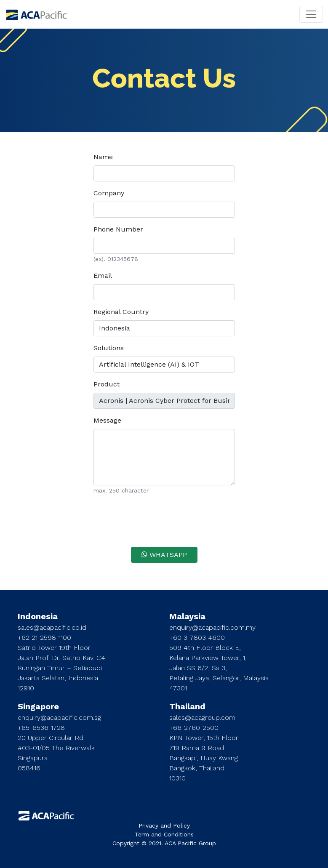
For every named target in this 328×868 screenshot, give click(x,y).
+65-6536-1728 (41, 728)
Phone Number (118, 229)
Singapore (38, 706)
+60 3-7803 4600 (197, 638)
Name (103, 157)
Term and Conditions (164, 834)
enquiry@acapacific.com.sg (59, 718)
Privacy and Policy (164, 825)
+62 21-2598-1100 (44, 638)
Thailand (187, 706)
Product (107, 384)
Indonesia (38, 616)
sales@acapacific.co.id (52, 627)
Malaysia (187, 616)
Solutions (109, 348)
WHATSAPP (164, 555)
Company (109, 193)
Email (103, 276)
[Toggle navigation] (311, 14)
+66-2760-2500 (194, 728)
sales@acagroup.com (202, 718)
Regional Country (121, 312)
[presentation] (164, 519)
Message (107, 420)
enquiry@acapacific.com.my (212, 627)
